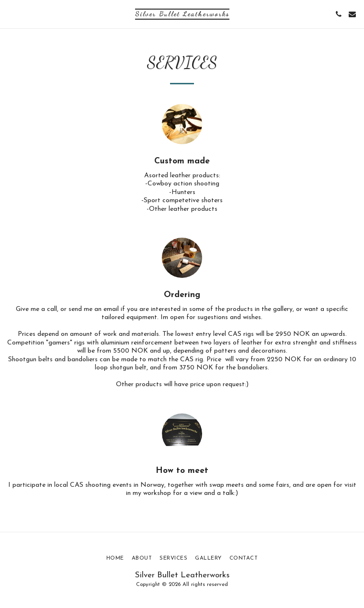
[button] (11, 14)
